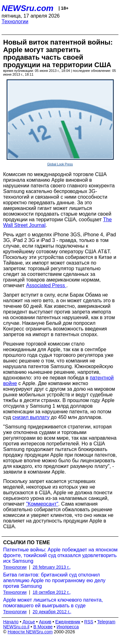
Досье (29, 622)
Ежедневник (68, 622)
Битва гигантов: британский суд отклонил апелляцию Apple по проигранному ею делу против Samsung (54, 580)
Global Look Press (60, 164)
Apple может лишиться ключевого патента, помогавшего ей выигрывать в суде (53, 603)
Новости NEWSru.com (30, 632)
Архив (45, 622)
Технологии (15, 21)
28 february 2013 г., (52, 567)
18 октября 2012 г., (52, 592)
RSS (89, 622)
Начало (11, 622)
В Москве (43, 627)
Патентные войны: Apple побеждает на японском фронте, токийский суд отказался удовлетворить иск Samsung (60, 555)
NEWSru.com (28, 8)
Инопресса (68, 627)
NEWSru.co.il (16, 627)
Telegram (106, 622)
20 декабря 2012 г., (52, 612)
